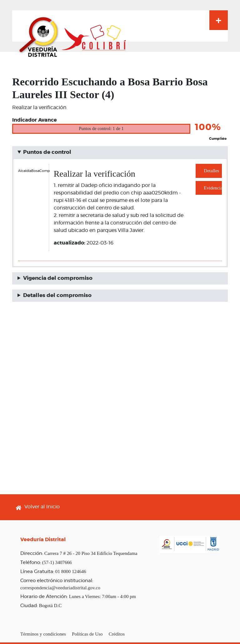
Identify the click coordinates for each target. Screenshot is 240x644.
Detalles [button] (211, 171)
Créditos (117, 634)
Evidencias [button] (213, 188)
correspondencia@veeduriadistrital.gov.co (60, 588)
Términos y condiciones (43, 634)
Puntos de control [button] (47, 152)
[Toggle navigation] (219, 20)
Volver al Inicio (42, 507)
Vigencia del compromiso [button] (58, 278)
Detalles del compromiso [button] (57, 295)
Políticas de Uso (87, 634)
